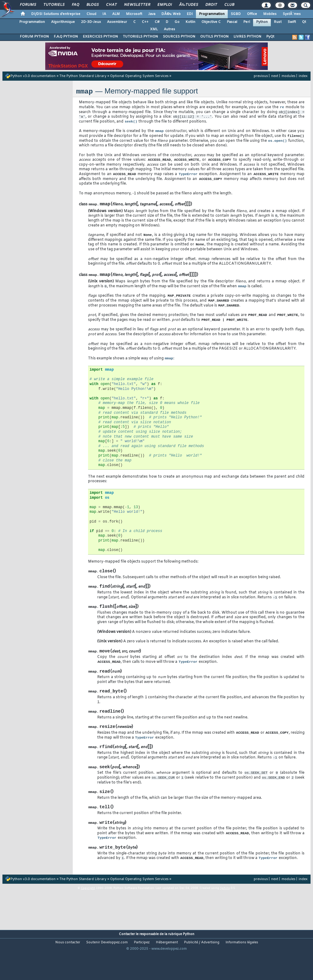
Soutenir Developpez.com (107, 970)
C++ (145, 22)
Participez (142, 970)
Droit (211, 5)
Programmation (212, 14)
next (275, 76)
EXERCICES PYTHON (100, 37)
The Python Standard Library (83, 76)
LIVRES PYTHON (247, 37)
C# (157, 22)
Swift (292, 22)
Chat (111, 5)
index (303, 76)
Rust (278, 22)
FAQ (75, 5)
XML (154, 29)
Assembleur (117, 22)
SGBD (236, 14)
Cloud (91, 14)
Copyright (88, 915)
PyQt (270, 37)
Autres (169, 29)
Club (229, 5)
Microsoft (134, 14)
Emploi (165, 5)
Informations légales (242, 970)
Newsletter (137, 5)
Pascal (232, 22)
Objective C (211, 22)
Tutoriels (54, 5)
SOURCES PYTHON (179, 37)
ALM (116, 14)
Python (262, 22)
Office (252, 14)
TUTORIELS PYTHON (140, 37)
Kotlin (190, 22)
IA (104, 14)
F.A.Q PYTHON (66, 37)
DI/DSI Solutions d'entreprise (56, 14)
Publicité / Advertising (202, 970)
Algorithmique (63, 22)
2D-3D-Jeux (91, 22)
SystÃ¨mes (292, 14)
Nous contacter (68, 970)
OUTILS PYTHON (214, 37)
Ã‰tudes (189, 5)
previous (261, 76)
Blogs (93, 5)
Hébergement (167, 970)
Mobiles (270, 14)
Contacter (127, 961)
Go (177, 22)
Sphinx (225, 915)
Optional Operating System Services (139, 76)
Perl (247, 22)
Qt (304, 22)
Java (152, 14)
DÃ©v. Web (171, 14)
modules (288, 76)
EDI (190, 14)
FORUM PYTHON (34, 37)
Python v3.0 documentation (33, 76)
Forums (28, 5)
